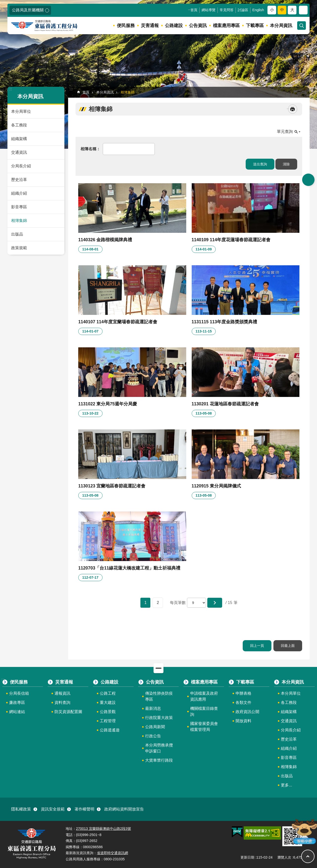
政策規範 (19, 248)
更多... (286, 785)
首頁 (194, 10)
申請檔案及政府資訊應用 (204, 696)
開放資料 (243, 721)
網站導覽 (209, 10)
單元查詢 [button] (285, 132)
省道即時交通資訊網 (112, 853)
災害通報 (150, 26)
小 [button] (272, 10)
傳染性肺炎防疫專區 (159, 696)
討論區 (243, 10)
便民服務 (126, 26)
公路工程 (108, 693)
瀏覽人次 (284, 857)
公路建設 (174, 26)
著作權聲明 (84, 809)
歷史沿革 (19, 180)
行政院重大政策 (159, 718)
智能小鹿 (304, 831)
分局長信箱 (19, 693)
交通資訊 (19, 152)
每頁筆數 (178, 603)
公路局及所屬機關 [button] (28, 10)
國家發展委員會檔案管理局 (204, 727)
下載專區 (255, 26)
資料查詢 (62, 703)
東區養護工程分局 (50, 26)
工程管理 (108, 721)
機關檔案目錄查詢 (204, 711)
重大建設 (108, 703)
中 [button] (282, 10)
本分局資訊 (281, 26)
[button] (215, 603)
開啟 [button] (308, 180)
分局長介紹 (21, 166)
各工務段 (19, 125)
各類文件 (243, 703)
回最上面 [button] (308, 856)
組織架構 (19, 139)
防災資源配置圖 (68, 712)
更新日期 (247, 857)
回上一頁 (257, 646)
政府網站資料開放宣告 (124, 809)
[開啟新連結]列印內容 (293, 109)
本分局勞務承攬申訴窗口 (159, 748)
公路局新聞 (155, 727)
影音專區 (19, 207)
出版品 (17, 234)
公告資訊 (198, 26)
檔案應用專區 (226, 26)
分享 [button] (303, 10)
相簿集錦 (19, 221)
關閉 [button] (158, 668)
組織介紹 (19, 193)
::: (3, 2)
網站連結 (17, 712)
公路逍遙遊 (110, 730)
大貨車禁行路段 (159, 760)
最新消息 (153, 708)
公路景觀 (108, 712)
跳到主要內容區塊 (3, 3)
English (258, 10)
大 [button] (292, 10)
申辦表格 (243, 693)
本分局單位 (21, 111)
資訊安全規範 (53, 809)
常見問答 (227, 10)
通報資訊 (62, 693)
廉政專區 (17, 703)
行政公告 (153, 736)
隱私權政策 (21, 809)
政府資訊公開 (247, 712)
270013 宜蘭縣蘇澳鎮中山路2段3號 (104, 829)
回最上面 (288, 646)
